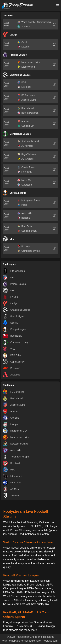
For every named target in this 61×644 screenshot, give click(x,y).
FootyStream (50, 641)
